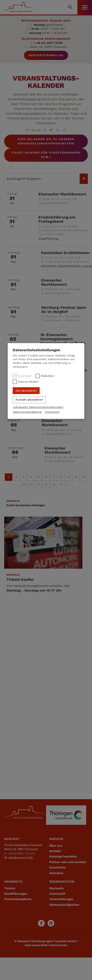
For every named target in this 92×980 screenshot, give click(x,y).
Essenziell (25, 376)
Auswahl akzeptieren (29, 400)
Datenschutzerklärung (27, 412)
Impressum (52, 412)
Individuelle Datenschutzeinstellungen (38, 407)
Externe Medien (28, 382)
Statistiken (48, 376)
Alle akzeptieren (26, 391)
